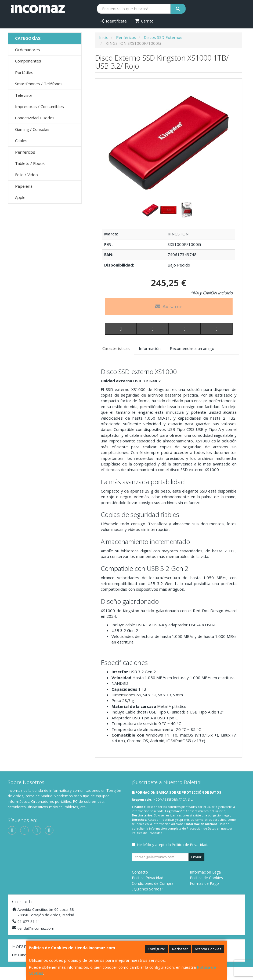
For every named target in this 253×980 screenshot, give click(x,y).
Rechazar (180, 949)
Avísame (169, 306)
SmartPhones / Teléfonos (39, 84)
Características (116, 348)
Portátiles (24, 72)
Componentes (28, 61)
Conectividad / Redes (35, 118)
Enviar (196, 857)
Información (150, 348)
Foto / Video (26, 175)
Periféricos (25, 152)
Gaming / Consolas (32, 129)
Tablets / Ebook (30, 163)
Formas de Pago (204, 883)
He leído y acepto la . (173, 845)
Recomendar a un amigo (192, 348)
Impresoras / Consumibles (39, 106)
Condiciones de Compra (153, 883)
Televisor (24, 95)
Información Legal (206, 872)
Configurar (156, 949)
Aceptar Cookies (208, 949)
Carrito (144, 21)
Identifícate (113, 21)
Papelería (24, 186)
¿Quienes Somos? (147, 889)
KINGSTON (178, 234)
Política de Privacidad (147, 833)
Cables (21, 140)
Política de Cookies (206, 878)
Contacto (140, 872)
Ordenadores (28, 50)
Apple (20, 197)
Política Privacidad (148, 878)
